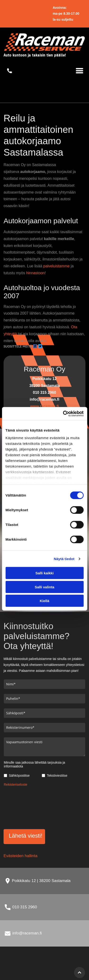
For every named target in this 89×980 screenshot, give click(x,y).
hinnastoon (35, 273)
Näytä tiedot (64, 559)
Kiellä (44, 601)
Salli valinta (44, 587)
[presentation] (23, 807)
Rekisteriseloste (16, 785)
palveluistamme (56, 266)
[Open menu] (80, 71)
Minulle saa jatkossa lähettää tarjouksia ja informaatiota (34, 764)
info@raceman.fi (27, 933)
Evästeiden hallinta (21, 856)
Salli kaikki (44, 573)
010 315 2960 (25, 907)
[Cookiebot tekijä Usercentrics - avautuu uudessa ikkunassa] (63, 414)
